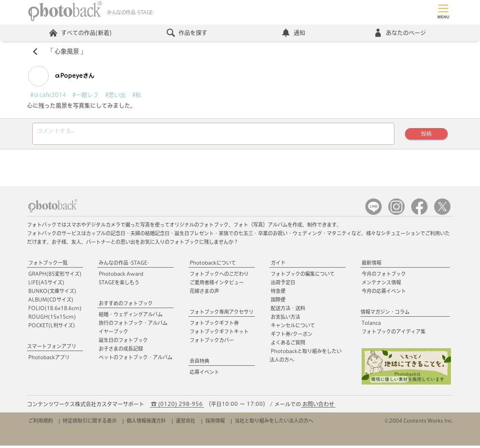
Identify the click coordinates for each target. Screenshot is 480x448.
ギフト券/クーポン (292, 336)
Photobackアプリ (49, 360)
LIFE (46, 285)
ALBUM (51, 302)
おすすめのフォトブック (126, 306)
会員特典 (199, 363)
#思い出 (115, 95)
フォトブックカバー (212, 342)
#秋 (137, 95)
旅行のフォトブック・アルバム (133, 325)
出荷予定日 (283, 285)
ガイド (278, 265)
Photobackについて (213, 265)
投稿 (426, 135)
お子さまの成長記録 (121, 351)
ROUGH (52, 319)
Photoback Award (121, 276)
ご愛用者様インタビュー (217, 285)
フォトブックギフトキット (219, 334)
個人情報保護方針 (146, 423)
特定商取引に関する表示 (90, 423)
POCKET (52, 328)
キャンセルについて (293, 328)
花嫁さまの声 (204, 293)
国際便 (278, 302)
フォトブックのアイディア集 (394, 334)
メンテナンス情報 (381, 285)
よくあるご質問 (288, 345)
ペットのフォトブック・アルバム (136, 360)
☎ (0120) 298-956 (177, 406)
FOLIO (55, 311)
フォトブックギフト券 (214, 325)
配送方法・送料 (288, 311)
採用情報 (215, 423)
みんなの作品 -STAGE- (124, 265)
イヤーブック (113, 334)
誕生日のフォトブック (123, 342)
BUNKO (52, 293)
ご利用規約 (41, 423)
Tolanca (371, 325)
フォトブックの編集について (303, 276)
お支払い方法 (285, 319)
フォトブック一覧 (48, 265)
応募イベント (204, 374)
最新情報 (371, 265)
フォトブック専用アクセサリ (222, 314)
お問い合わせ (318, 406)
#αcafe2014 (48, 95)
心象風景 (67, 52)
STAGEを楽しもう (119, 285)
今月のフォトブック (384, 276)
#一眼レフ (86, 95)
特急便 (278, 293)
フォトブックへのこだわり (219, 276)
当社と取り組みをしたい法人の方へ (274, 423)
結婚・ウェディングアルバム (131, 317)
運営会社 (186, 423)
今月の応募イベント (384, 293)
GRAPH (55, 276)
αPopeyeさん (61, 76)
